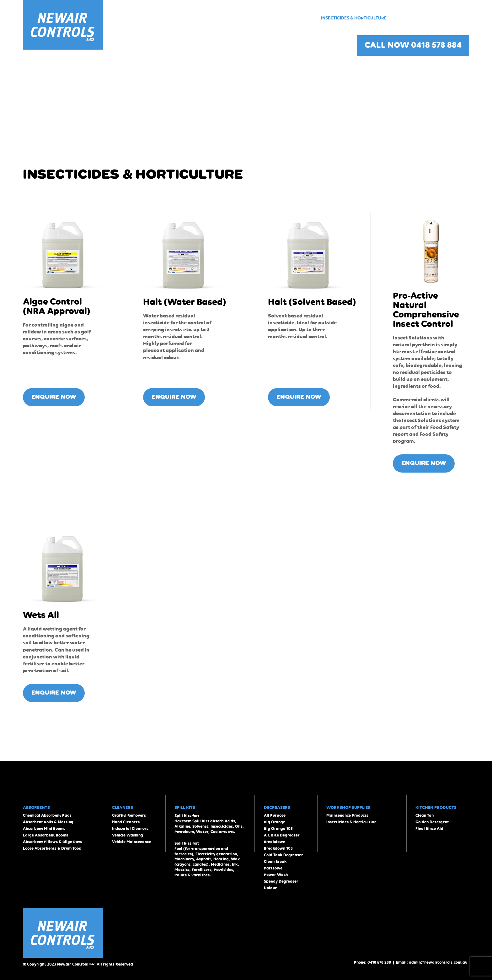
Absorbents (183, 18)
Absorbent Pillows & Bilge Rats (52, 842)
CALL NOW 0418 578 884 (413, 46)
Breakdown (275, 842)
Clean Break (275, 862)
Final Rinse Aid (429, 829)
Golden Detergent (432, 822)
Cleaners (215, 18)
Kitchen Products (414, 18)
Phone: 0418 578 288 (372, 963)
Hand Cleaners (126, 822)
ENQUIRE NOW (54, 397)
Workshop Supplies (291, 18)
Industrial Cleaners (130, 829)
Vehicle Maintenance (131, 842)
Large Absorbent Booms (45, 835)
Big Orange (275, 822)
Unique (270, 888)
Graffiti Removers (129, 816)
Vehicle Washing (128, 835)
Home (156, 18)
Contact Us (456, 18)
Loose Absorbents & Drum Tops (52, 849)
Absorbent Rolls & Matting (48, 822)
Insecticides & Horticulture (354, 18)
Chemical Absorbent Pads (47, 816)
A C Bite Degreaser (282, 835)
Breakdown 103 (278, 849)
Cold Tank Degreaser (283, 855)
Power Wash (276, 875)
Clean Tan (425, 816)
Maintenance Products (347, 816)
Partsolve (273, 868)
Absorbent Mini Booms (44, 829)
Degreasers (247, 18)
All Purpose (275, 816)
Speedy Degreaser (281, 882)
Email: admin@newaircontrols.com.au (432, 963)
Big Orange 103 (278, 829)
